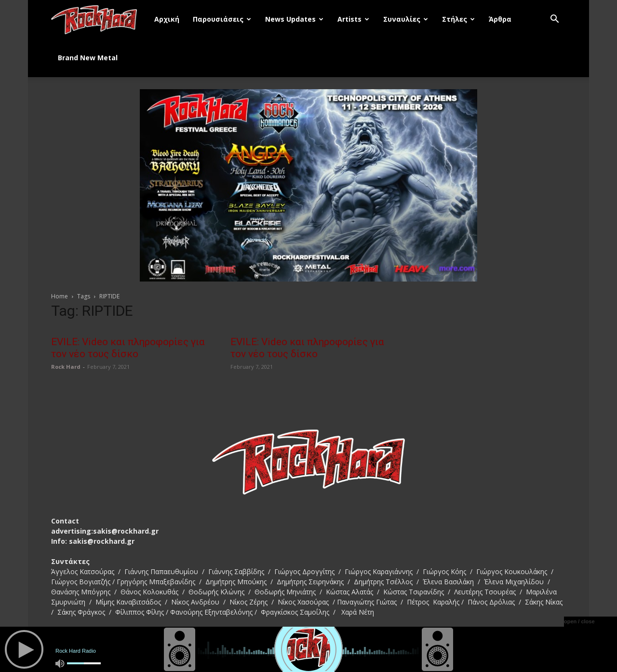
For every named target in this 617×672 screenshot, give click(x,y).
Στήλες (458, 19)
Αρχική (167, 19)
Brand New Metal (88, 58)
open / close (579, 621)
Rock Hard (66, 367)
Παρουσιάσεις (222, 19)
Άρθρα (500, 19)
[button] (554, 20)
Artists (353, 19)
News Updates (294, 19)
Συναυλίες (406, 19)
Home (60, 296)
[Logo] (99, 19)
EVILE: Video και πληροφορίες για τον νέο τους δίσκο (128, 348)
